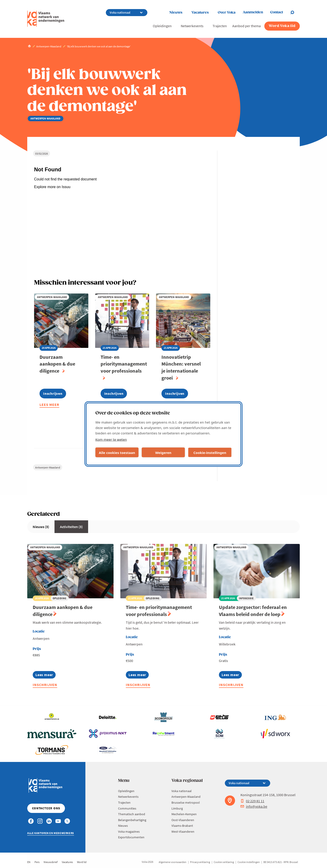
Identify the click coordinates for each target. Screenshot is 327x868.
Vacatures (200, 13)
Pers (37, 862)
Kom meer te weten (111, 439)
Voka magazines (129, 832)
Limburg (177, 808)
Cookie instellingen (249, 862)
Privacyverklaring (200, 862)
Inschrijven (45, 685)
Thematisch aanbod (132, 814)
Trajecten (220, 26)
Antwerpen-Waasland (48, 467)
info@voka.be (254, 806)
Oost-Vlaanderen (183, 820)
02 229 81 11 (252, 801)
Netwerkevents (192, 26)
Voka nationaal (182, 791)
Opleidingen (162, 26)
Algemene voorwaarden (173, 862)
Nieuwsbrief (51, 862)
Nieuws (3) (41, 527)
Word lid (82, 862)
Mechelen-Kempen (184, 814)
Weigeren (163, 452)
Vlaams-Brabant (182, 826)
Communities (127, 808)
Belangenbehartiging (132, 820)
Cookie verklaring (224, 862)
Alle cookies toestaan (117, 452)
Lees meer (49, 405)
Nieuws (176, 13)
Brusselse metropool (186, 803)
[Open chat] (295, 12)
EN (29, 862)
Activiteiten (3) (71, 527)
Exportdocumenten (131, 837)
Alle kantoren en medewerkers (51, 833)
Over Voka (227, 13)
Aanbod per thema (246, 26)
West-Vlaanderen (183, 832)
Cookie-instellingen (210, 452)
